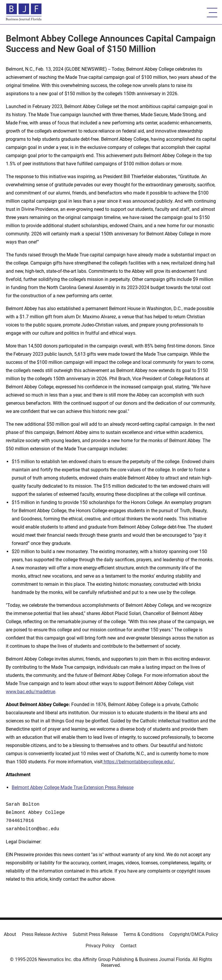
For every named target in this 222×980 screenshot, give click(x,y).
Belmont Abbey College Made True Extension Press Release (73, 787)
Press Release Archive (44, 934)
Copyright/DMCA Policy (194, 934)
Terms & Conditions (143, 934)
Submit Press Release (95, 934)
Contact (128, 946)
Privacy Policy (100, 946)
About (10, 934)
